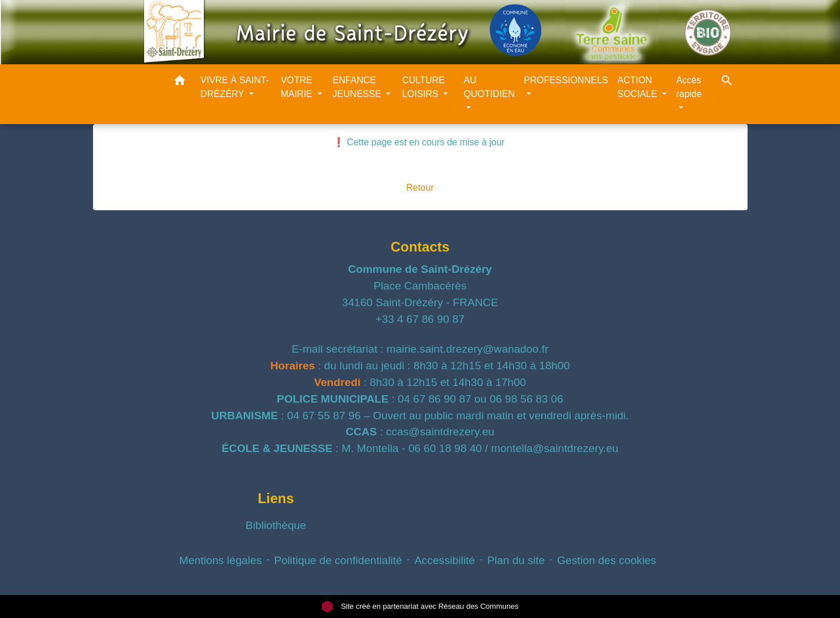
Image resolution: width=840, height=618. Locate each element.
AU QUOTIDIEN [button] (489, 87)
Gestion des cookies (607, 560)
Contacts (420, 247)
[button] (180, 82)
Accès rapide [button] (689, 87)
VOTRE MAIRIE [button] (298, 87)
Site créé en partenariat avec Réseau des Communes (420, 606)
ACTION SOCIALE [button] (638, 87)
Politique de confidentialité (338, 560)
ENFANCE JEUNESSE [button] (358, 87)
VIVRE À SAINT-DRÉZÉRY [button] (235, 87)
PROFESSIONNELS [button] (566, 80)
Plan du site (516, 560)
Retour (420, 188)
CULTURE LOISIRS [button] (423, 87)
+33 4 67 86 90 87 (420, 319)
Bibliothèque (276, 525)
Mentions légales (220, 560)
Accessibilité (445, 560)
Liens (276, 498)
